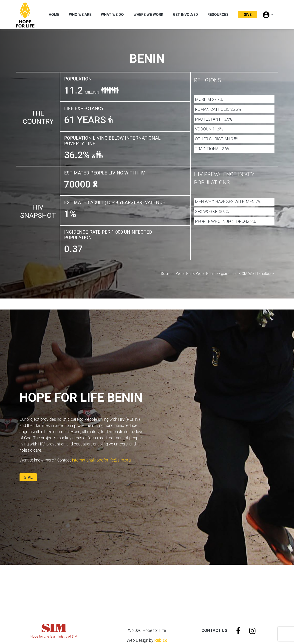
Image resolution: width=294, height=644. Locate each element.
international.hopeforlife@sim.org (101, 460)
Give (248, 15)
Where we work (148, 15)
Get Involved (185, 15)
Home (54, 15)
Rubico (161, 640)
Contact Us (214, 630)
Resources (218, 15)
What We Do (112, 15)
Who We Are (80, 15)
